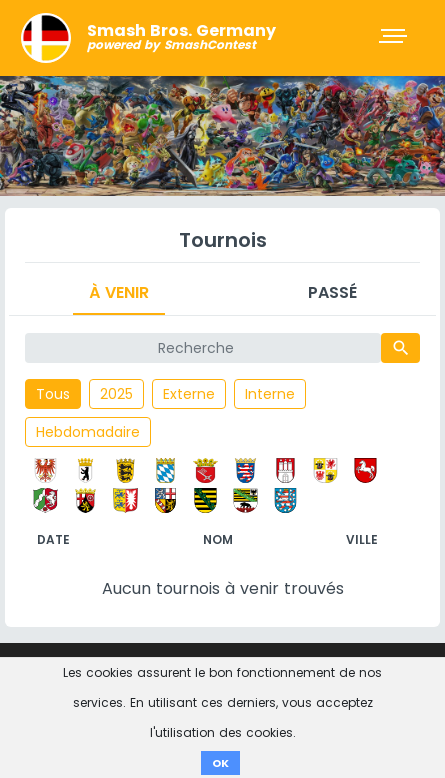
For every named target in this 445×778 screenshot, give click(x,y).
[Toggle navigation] (395, 38)
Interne (270, 394)
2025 (116, 394)
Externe (189, 394)
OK (220, 763)
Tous (53, 394)
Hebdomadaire (88, 432)
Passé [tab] (332, 292)
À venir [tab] (119, 292)
